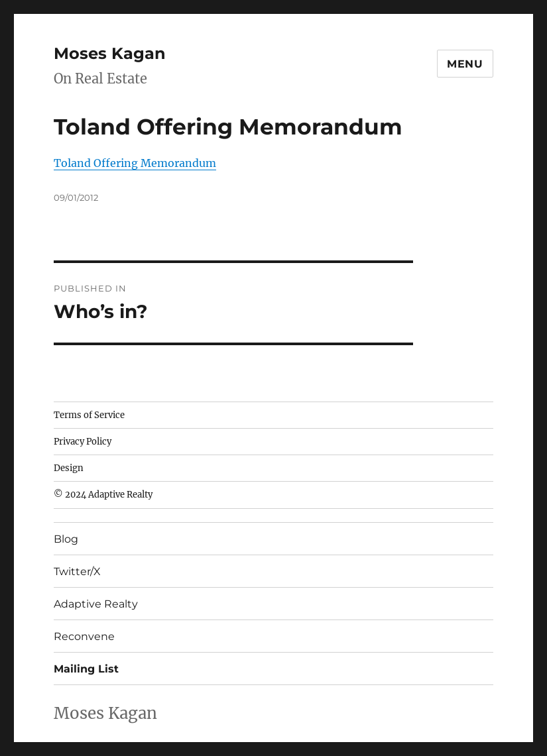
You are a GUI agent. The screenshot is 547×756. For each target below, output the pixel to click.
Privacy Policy (83, 442)
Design (69, 468)
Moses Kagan (110, 53)
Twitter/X (77, 571)
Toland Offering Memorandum (135, 163)
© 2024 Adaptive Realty (103, 495)
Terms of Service (89, 415)
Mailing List (86, 669)
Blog (66, 539)
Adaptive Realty (96, 604)
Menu (465, 64)
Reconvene (84, 636)
